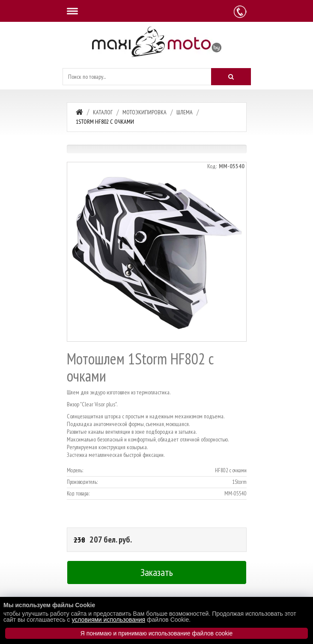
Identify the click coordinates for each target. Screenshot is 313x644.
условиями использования (108, 620)
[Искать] (231, 77)
